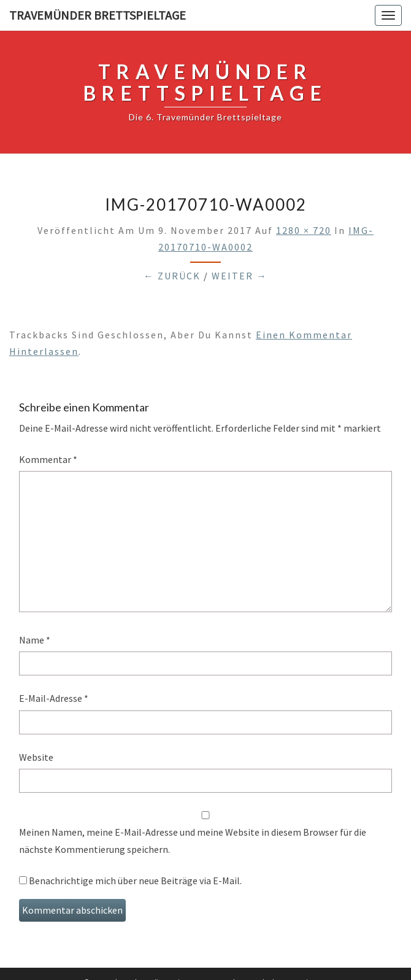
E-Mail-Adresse (54, 698)
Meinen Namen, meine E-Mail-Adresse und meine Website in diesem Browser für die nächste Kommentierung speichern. (193, 840)
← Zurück (172, 276)
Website (36, 757)
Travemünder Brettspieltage (98, 15)
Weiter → (240, 276)
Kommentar (48, 459)
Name (35, 640)
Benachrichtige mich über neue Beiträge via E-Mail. (135, 881)
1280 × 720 (304, 230)
